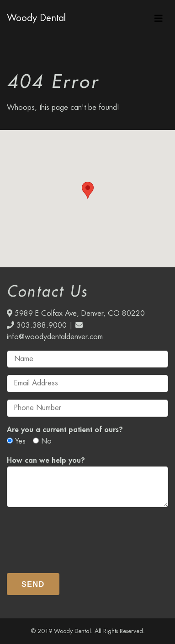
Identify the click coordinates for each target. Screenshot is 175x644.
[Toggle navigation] (159, 18)
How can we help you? (46, 460)
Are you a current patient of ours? (65, 430)
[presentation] (76, 536)
